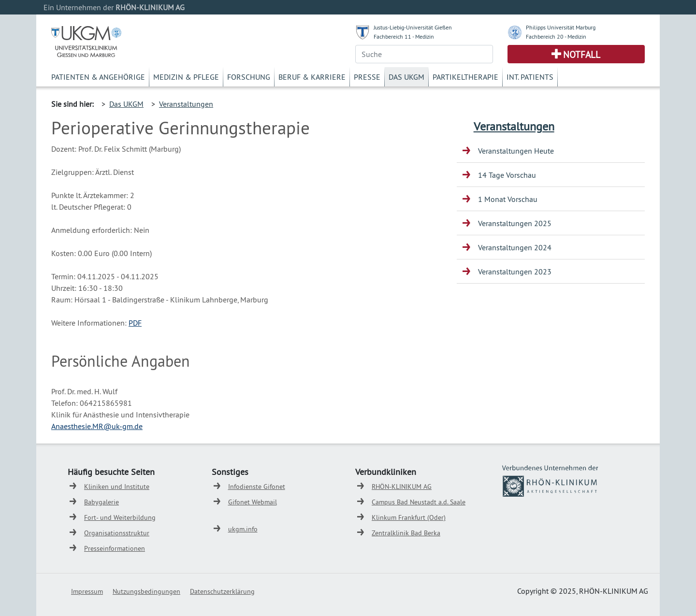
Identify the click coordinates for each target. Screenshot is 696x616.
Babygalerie (101, 502)
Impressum (87, 591)
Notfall (582, 55)
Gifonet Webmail (253, 502)
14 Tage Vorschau (507, 175)
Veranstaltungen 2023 (515, 272)
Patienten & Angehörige (98, 77)
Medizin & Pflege (186, 77)
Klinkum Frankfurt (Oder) (409, 517)
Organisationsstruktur (117, 533)
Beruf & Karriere (312, 77)
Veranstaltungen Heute (516, 151)
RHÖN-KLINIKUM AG (402, 487)
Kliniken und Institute (117, 487)
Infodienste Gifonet (257, 487)
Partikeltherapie (465, 77)
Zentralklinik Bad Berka (406, 533)
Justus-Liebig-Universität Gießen (413, 27)
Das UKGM (406, 77)
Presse (367, 77)
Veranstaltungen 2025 (515, 223)
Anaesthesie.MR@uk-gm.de (97, 426)
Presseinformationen (115, 548)
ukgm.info (243, 529)
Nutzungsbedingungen (146, 591)
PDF (135, 323)
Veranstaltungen (186, 104)
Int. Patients (530, 77)
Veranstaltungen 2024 (515, 247)
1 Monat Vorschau (508, 199)
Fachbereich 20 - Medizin (556, 36)
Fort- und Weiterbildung (120, 517)
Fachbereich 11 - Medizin (404, 36)
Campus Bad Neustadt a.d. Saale (419, 502)
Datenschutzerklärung (222, 591)
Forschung (249, 77)
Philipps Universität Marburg (561, 27)
